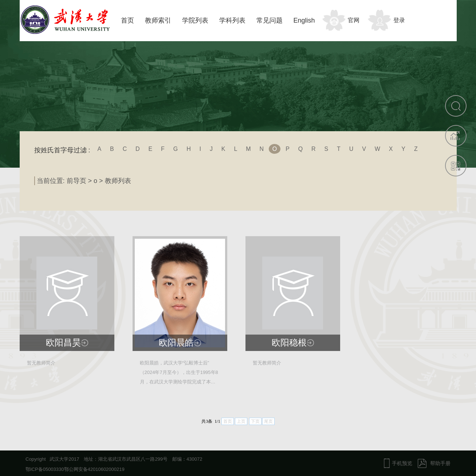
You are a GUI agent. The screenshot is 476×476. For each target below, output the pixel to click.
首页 (127, 20)
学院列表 (195, 20)
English (304, 20)
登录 (399, 20)
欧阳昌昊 (63, 343)
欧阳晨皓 (176, 343)
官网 (354, 20)
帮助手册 (440, 463)
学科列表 (232, 20)
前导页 (76, 181)
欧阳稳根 (289, 343)
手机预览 (402, 463)
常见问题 (270, 20)
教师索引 (158, 20)
